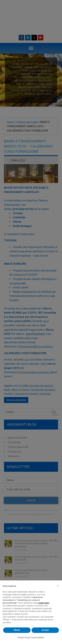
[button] (58, 586)
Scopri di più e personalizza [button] (31, 638)
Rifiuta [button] (17, 630)
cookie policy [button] (44, 603)
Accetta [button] (45, 630)
